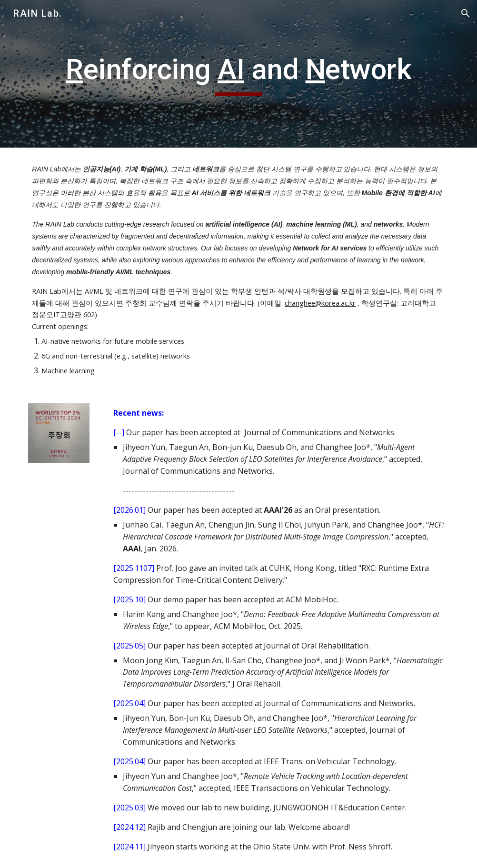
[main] (238, 74)
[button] (466, 13)
